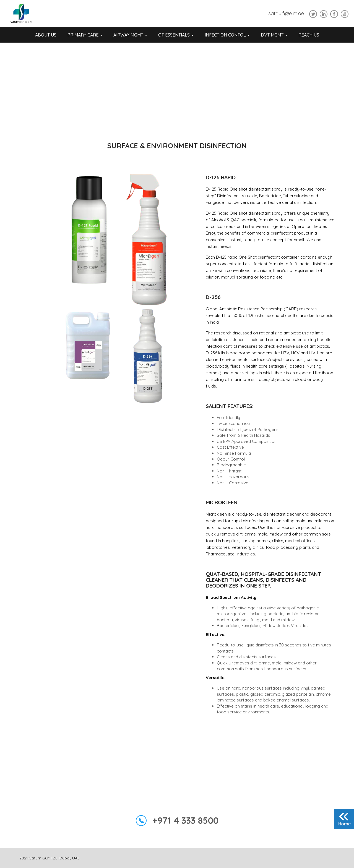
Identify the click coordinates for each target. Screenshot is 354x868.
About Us (46, 35)
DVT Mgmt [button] (274, 35)
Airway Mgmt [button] (130, 35)
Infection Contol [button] (227, 35)
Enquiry (177, 763)
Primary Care (85, 35)
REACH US (309, 35)
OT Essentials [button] (176, 35)
